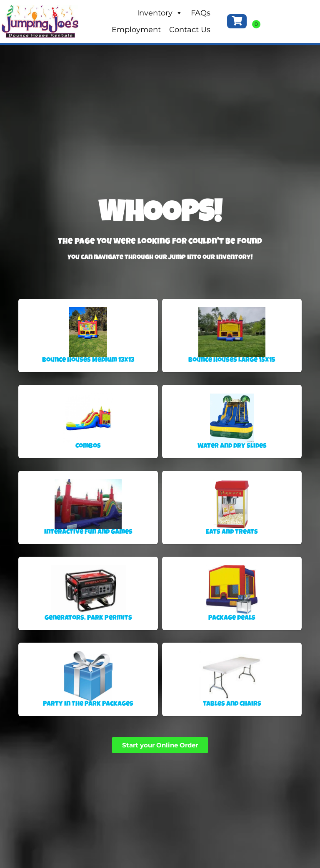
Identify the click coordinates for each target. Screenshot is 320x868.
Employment (136, 30)
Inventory (160, 13)
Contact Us (190, 30)
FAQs (201, 13)
